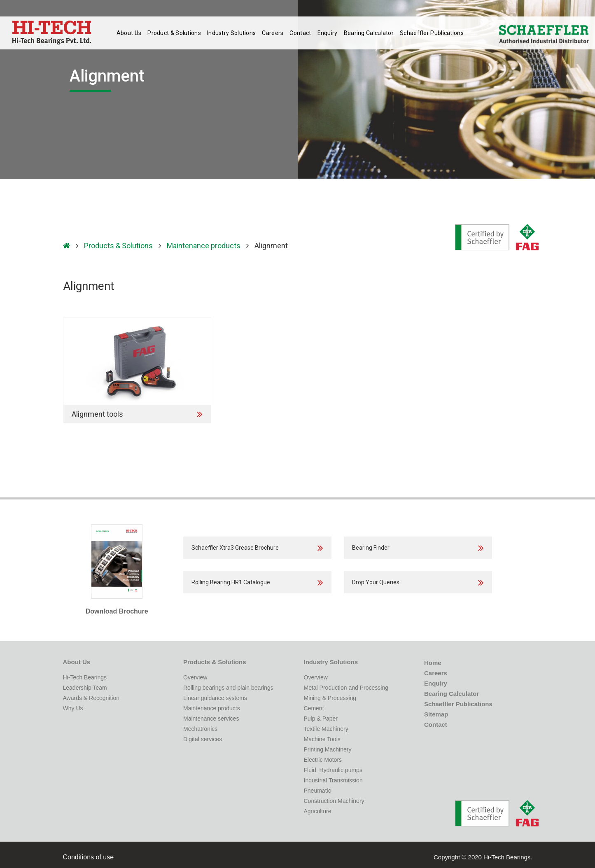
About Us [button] (129, 33)
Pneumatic (317, 791)
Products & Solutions (118, 246)
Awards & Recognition (91, 698)
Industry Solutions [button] (231, 33)
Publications (430, 33)
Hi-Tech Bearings (85, 677)
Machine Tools (322, 739)
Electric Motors (323, 760)
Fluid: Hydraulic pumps (333, 770)
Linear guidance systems (215, 698)
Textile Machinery (326, 729)
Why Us (73, 708)
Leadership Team (85, 688)
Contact (300, 33)
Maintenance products (204, 246)
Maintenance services (211, 719)
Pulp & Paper (321, 719)
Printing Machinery (328, 749)
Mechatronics (200, 729)
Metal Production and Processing (346, 688)
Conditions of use (89, 857)
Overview (195, 677)
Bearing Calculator (368, 33)
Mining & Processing (330, 698)
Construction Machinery (334, 801)
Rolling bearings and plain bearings (228, 688)
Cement (314, 708)
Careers (273, 33)
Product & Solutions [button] (174, 33)
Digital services (203, 739)
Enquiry (327, 33)
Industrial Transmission (333, 780)
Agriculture (318, 811)
